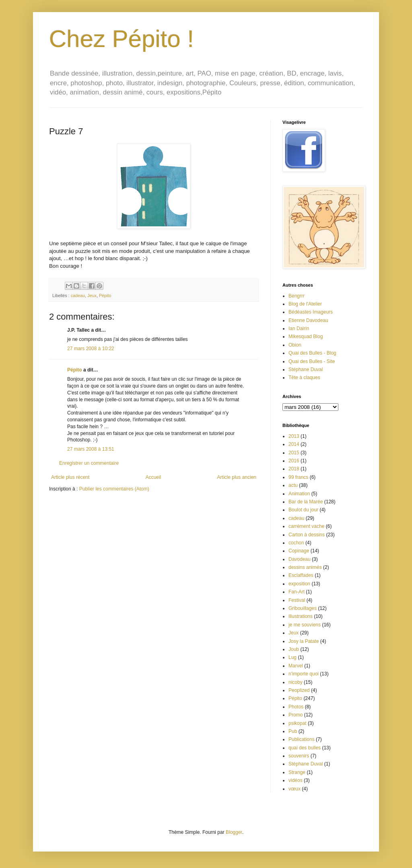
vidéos (296, 780)
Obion (295, 345)
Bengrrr (297, 296)
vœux (295, 789)
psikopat (298, 723)
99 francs (298, 477)
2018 (294, 469)
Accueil (153, 477)
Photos (296, 707)
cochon (296, 543)
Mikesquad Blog (306, 337)
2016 (294, 461)
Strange (297, 772)
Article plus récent (70, 477)
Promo (296, 715)
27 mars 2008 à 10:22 (91, 349)
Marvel (296, 666)
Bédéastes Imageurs (311, 312)
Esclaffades (301, 575)
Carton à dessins (307, 535)
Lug (293, 657)
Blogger (234, 832)
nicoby (296, 682)
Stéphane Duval (306, 369)
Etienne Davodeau (308, 320)
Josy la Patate (304, 641)
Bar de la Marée (306, 502)
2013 (294, 436)
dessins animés (305, 567)
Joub (294, 649)
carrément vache (306, 526)
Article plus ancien (237, 477)
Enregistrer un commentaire (89, 463)
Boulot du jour (303, 510)
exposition (299, 584)
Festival (297, 600)
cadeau (78, 295)
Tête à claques (304, 378)
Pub (293, 731)
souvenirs (299, 756)
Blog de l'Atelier (305, 304)
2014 (294, 444)
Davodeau (300, 559)
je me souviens (305, 625)
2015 (294, 453)
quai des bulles (305, 748)
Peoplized (299, 690)
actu (293, 485)
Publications (302, 739)
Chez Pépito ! (122, 39)
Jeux (92, 295)
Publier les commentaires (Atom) (114, 489)
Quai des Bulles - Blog (312, 353)
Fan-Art (297, 592)
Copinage (299, 551)
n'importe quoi (304, 674)
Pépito (105, 295)
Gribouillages (303, 608)
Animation (299, 494)
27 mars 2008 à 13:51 (91, 449)
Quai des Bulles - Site (312, 361)
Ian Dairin (299, 328)
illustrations (301, 616)
